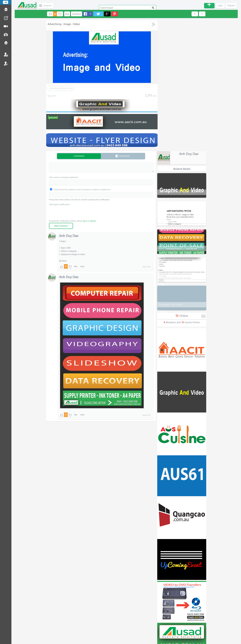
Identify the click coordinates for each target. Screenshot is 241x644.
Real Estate (164, 589)
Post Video (6, 26)
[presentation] (101, 213)
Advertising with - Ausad (169, 90)
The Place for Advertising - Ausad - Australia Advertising (122, 633)
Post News (6, 18)
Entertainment (165, 610)
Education (163, 575)
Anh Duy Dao (189, 23)
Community (164, 617)
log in (85, 220)
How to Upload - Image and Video (173, 146)
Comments (79, 155)
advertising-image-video (61, 88)
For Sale (162, 603)
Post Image (6, 35)
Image (162, 181)
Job (160, 582)
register (93, 220)
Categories (48, 6)
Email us (126, 627)
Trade (161, 568)
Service (162, 547)
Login (6, 54)
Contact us (6, 43)
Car (160, 596)
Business (162, 561)
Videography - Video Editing (170, 174)
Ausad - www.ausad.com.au (170, 118)
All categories (182, 540)
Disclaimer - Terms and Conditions (126, 630)
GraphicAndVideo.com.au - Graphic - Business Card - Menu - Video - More (190, 61)
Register (6, 63)
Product (162, 554)
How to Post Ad (6, 10)
